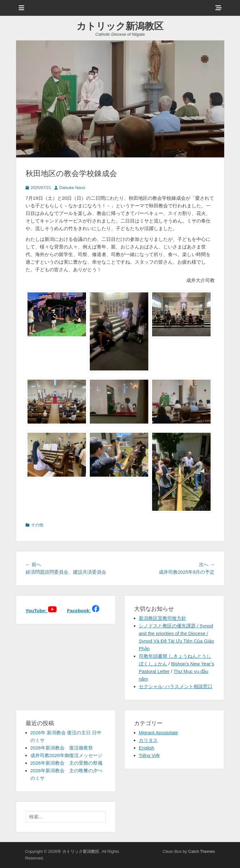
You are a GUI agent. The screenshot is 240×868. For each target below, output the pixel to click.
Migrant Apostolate (158, 733)
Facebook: (79, 611)
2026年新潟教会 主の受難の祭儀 (66, 763)
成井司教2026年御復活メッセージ (66, 755)
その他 (37, 525)
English (147, 748)
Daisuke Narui (72, 188)
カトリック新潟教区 (120, 26)
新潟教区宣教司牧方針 (163, 618)
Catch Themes (201, 851)
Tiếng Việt (149, 755)
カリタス (148, 740)
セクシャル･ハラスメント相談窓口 (176, 686)
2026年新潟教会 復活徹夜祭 (62, 748)
